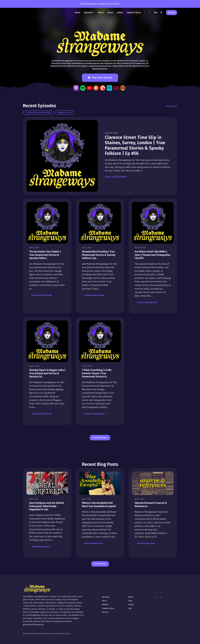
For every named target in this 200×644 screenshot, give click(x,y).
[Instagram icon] (156, 597)
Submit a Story (134, 13)
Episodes (88, 13)
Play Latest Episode (100, 78)
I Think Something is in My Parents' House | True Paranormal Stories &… (97, 373)
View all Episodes (100, 438)
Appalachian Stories (65, 112)
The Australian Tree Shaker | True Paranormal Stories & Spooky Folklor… (45, 255)
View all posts (100, 564)
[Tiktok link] (145, 13)
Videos (120, 13)
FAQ (156, 13)
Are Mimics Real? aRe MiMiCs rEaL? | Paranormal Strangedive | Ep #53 (152, 255)
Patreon (172, 13)
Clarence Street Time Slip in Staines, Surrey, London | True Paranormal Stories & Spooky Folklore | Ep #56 (135, 145)
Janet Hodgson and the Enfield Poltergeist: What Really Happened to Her (46, 506)
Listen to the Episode (116, 176)
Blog (130, 601)
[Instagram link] (150, 13)
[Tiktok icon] (161, 597)
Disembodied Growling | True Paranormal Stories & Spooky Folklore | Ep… (99, 255)
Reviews (105, 604)
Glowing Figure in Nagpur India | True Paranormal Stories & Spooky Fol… (47, 373)
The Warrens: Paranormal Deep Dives (38, 112)
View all (172, 106)
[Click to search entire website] (162, 13)
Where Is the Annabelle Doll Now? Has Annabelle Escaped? (99, 505)
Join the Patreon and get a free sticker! (100, 4)
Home (77, 13)
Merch (101, 13)
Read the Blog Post (39, 547)
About (110, 13)
